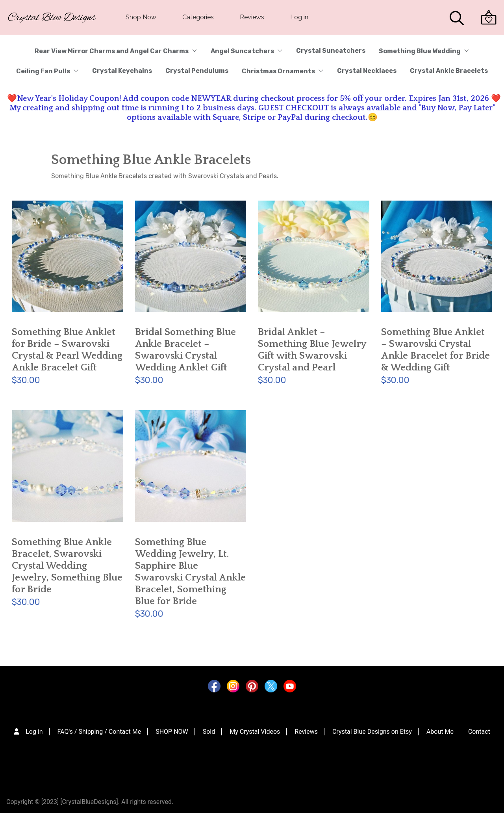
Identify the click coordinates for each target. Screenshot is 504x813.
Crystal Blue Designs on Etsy (372, 732)
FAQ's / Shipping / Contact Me (99, 732)
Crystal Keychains (122, 71)
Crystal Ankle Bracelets (449, 71)
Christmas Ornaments (283, 71)
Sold (209, 732)
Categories (198, 17)
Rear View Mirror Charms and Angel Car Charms (116, 51)
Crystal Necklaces (367, 71)
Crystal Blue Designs (52, 18)
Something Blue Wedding (424, 51)
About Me (440, 732)
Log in (299, 17)
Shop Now (141, 17)
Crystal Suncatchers (331, 51)
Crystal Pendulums (197, 71)
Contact (479, 732)
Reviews (252, 17)
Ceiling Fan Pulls (47, 71)
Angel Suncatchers (247, 51)
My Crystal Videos (255, 732)
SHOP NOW (172, 732)
